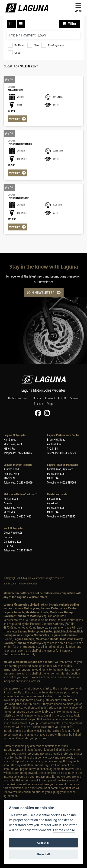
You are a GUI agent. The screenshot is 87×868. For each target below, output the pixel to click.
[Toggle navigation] (78, 8)
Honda (37, 398)
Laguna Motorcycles (15, 435)
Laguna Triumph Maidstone (63, 465)
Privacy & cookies (28, 583)
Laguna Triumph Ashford (18, 465)
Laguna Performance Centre (63, 435)
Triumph (38, 404)
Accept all (43, 843)
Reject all (43, 854)
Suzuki (74, 398)
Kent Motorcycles (14, 528)
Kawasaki (51, 398)
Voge (50, 404)
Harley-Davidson (18, 398)
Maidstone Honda (57, 494)
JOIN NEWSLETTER (41, 293)
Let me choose (64, 830)
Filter (70, 24)
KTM (63, 398)
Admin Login (10, 583)
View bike (14, 119)
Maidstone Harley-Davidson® (20, 494)
